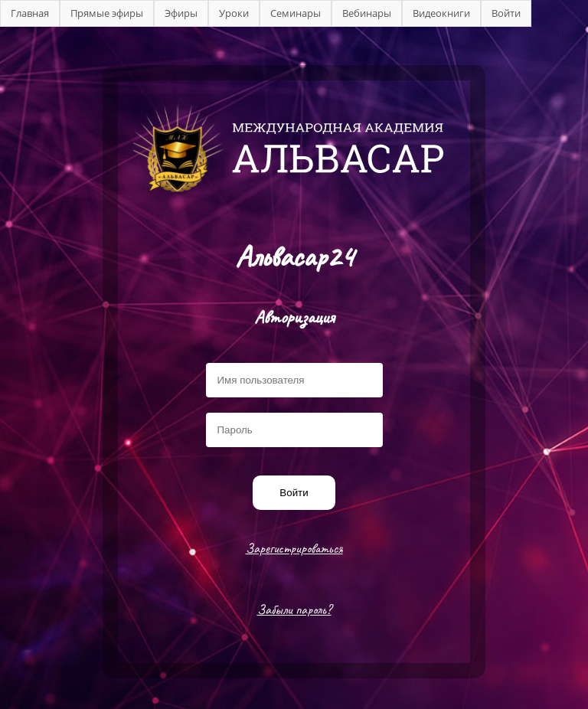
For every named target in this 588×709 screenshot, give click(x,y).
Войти (506, 13)
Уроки (234, 13)
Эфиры (181, 13)
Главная (30, 13)
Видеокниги (441, 13)
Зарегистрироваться (294, 548)
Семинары (296, 13)
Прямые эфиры (107, 13)
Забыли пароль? (294, 609)
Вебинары (367, 13)
